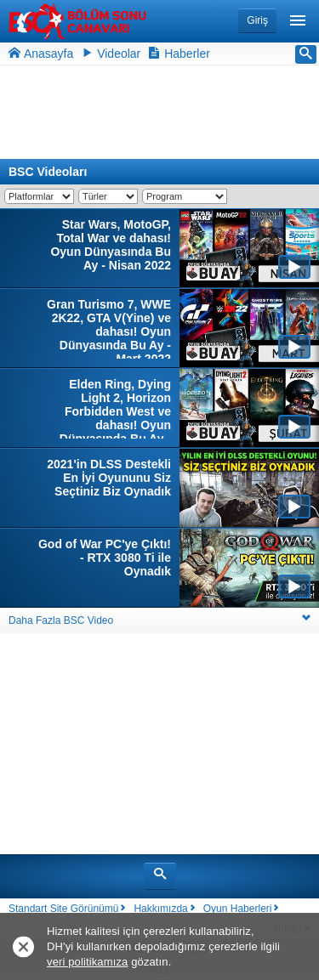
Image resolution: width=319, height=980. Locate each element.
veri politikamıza (87, 962)
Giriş (257, 20)
